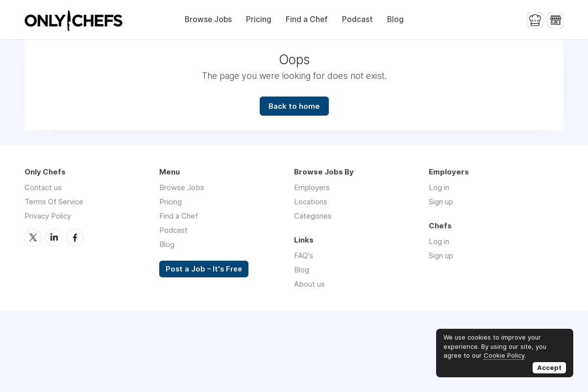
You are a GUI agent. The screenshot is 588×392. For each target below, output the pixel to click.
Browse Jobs (208, 19)
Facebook (75, 238)
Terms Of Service (54, 202)
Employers (312, 187)
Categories (313, 216)
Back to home (294, 106)
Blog (395, 19)
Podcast (357, 19)
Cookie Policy (504, 355)
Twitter (33, 238)
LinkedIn (54, 238)
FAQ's (304, 256)
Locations (311, 202)
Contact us (43, 187)
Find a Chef (307, 19)
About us (309, 284)
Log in (439, 187)
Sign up (441, 202)
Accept (549, 367)
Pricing (259, 19)
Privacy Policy (48, 216)
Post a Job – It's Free (204, 269)
